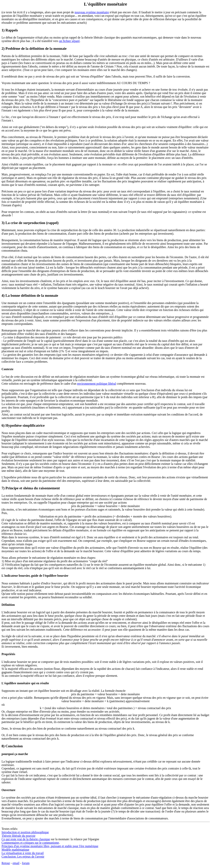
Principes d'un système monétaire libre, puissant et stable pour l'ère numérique (50, 846)
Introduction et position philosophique (25, 832)
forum (26, 863)
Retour (6, 863)
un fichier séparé (69, 41)
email (16, 863)
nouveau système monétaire (92, 12)
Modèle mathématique (15, 850)
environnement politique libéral (97, 384)
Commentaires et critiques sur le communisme (30, 843)
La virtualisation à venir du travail (23, 853)
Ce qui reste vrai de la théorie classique (26, 839)
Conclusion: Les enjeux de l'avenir (23, 857)
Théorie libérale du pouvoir (19, 836)
